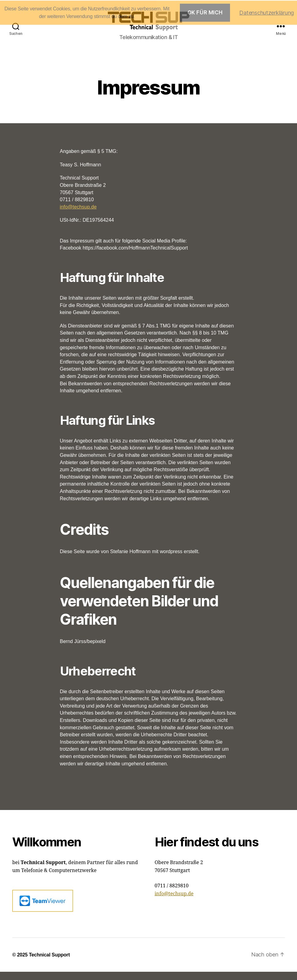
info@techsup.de (78, 215)
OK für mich (205, 13)
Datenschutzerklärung (267, 13)
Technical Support (49, 963)
